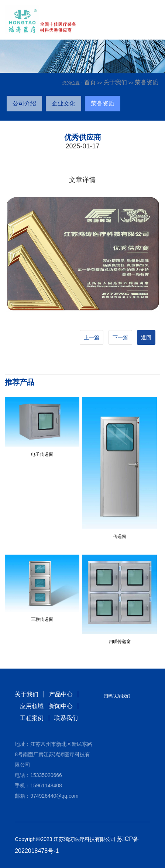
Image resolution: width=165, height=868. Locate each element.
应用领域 (32, 706)
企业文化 (63, 103)
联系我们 (66, 718)
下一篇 (120, 337)
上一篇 (92, 337)
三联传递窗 (42, 619)
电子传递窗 (42, 454)
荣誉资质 (147, 82)
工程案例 (32, 718)
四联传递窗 (120, 642)
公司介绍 (24, 103)
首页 (90, 82)
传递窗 (120, 536)
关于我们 (115, 82)
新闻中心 (61, 706)
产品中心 (61, 694)
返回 (146, 337)
